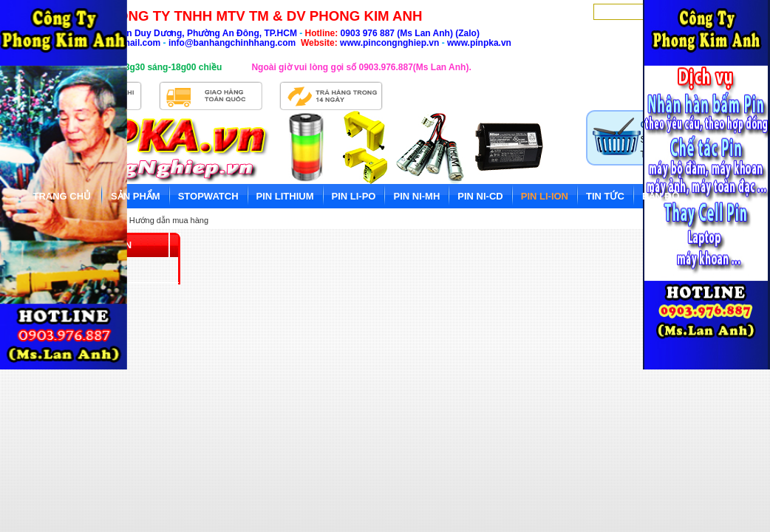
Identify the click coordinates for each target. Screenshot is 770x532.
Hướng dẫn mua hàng (169, 220)
